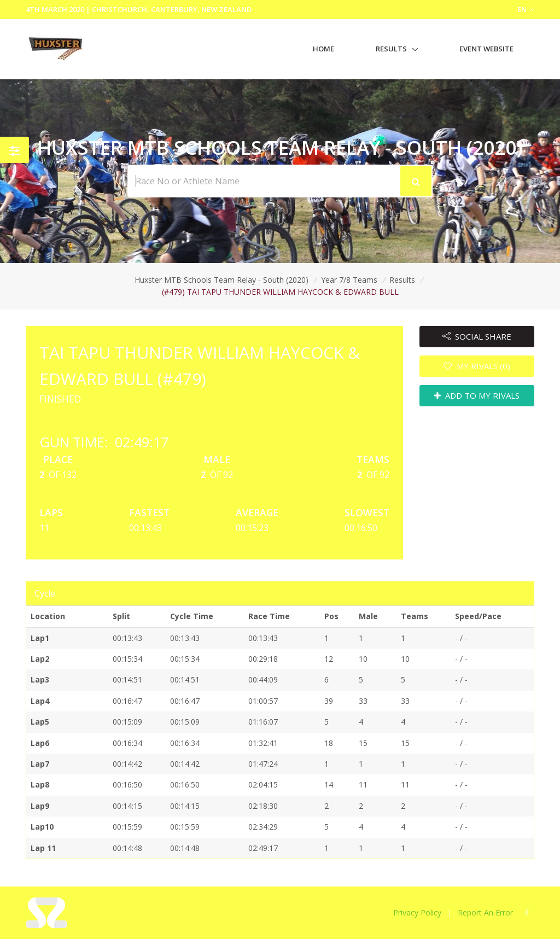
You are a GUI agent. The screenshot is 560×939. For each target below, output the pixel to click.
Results (391, 49)
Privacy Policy (417, 912)
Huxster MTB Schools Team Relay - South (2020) (221, 280)
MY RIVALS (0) (477, 366)
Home (323, 49)
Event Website (486, 49)
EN (526, 9)
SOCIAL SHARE (477, 336)
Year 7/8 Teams (349, 280)
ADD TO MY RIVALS (477, 395)
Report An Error (485, 912)
